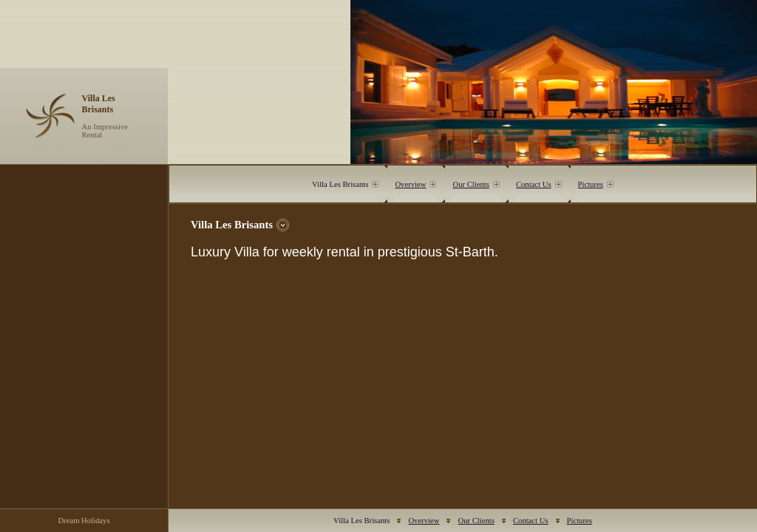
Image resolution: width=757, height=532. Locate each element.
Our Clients (471, 184)
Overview (410, 184)
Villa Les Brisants (340, 184)
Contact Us (534, 184)
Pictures (591, 184)
